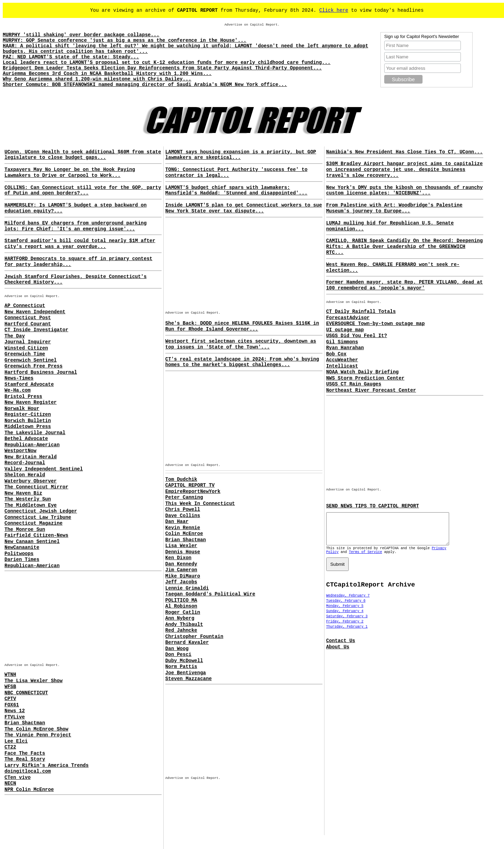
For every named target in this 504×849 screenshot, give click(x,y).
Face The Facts (25, 753)
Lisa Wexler (181, 546)
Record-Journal (25, 463)
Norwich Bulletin (28, 421)
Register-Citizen (28, 414)
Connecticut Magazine (33, 523)
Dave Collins (183, 516)
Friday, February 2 (345, 628)
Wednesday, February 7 (348, 602)
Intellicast (342, 366)
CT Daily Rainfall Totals (361, 312)
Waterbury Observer (31, 481)
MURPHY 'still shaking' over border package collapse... (81, 35)
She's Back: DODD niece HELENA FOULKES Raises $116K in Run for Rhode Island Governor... (242, 326)
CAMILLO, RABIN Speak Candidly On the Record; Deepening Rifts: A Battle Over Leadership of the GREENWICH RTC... (405, 247)
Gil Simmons (342, 342)
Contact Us (341, 647)
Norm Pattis (181, 667)
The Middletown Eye (31, 505)
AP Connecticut (25, 306)
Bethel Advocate (26, 439)
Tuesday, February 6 (346, 607)
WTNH (10, 675)
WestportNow (20, 451)
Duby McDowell (184, 661)
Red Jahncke (181, 630)
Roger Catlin (183, 612)
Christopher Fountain (194, 637)
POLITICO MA (181, 600)
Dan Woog (177, 649)
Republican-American (32, 445)
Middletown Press (28, 427)
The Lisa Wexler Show (33, 681)
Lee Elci (16, 741)
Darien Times (22, 560)
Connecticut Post (28, 318)
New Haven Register (31, 402)
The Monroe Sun (25, 530)
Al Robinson (181, 606)
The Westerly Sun (28, 499)
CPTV (10, 699)
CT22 (10, 747)
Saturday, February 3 (347, 623)
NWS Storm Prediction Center (365, 378)
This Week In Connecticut (200, 504)
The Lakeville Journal (35, 433)
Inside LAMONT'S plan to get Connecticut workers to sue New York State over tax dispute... (244, 208)
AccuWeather (342, 360)
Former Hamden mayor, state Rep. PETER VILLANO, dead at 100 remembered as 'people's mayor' (405, 285)
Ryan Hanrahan (345, 348)
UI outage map (345, 330)
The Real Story (25, 759)
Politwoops (19, 554)
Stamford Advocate (29, 384)
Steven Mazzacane (188, 679)
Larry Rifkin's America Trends (47, 765)
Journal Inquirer (28, 342)
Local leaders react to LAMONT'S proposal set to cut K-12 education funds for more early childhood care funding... (167, 63)
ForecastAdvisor (348, 318)
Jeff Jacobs (181, 582)
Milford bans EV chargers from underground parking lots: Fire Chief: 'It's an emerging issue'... (76, 226)
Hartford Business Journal (41, 372)
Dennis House (183, 552)
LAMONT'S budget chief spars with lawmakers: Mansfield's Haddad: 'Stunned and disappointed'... (236, 190)
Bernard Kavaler (187, 642)
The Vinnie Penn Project (38, 735)
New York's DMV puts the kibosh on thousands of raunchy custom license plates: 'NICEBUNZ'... (405, 190)
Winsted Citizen (26, 348)
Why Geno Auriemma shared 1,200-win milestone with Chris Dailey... (97, 79)
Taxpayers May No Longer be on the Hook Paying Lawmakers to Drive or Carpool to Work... (70, 173)
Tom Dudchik (181, 479)
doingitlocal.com (28, 771)
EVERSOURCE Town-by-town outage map (376, 324)
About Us (338, 653)
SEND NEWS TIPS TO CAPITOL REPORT (373, 506)
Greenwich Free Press (33, 366)
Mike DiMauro (183, 576)
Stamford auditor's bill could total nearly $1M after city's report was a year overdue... (80, 244)
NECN (10, 783)
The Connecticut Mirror (36, 487)
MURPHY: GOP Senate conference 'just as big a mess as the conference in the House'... (125, 40)
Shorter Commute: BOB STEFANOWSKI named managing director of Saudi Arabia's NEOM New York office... (145, 85)
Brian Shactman (25, 723)
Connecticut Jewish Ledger (41, 511)
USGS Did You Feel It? (357, 336)
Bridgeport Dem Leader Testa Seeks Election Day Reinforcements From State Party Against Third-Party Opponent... (162, 68)
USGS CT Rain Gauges (354, 384)
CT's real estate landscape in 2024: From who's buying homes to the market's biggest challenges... (242, 362)
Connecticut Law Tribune (38, 517)
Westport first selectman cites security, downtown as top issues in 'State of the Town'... (241, 344)
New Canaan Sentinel (32, 542)
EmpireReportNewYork (193, 492)
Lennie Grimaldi (187, 588)
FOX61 (12, 705)
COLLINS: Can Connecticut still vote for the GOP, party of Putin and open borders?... (83, 190)
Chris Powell (183, 509)
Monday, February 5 (345, 612)
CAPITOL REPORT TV (190, 485)
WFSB (10, 687)
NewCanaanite (22, 547)
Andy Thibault (184, 624)
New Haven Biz (23, 493)
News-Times (19, 378)
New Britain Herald (31, 457)
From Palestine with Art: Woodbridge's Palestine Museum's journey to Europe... (394, 208)
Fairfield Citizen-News (36, 535)
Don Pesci (178, 655)
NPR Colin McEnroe (29, 790)
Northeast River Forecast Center (371, 390)
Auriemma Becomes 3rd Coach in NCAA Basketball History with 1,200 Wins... (107, 74)
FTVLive (15, 717)
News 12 (15, 711)
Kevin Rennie (183, 528)
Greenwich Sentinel (31, 360)
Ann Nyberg (180, 618)
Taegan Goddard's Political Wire (210, 594)
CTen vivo (18, 778)
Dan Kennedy (181, 564)
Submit (337, 570)
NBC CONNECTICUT (26, 693)
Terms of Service (366, 558)
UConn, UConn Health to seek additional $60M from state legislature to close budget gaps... (83, 155)
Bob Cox (336, 354)
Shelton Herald (25, 475)
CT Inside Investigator (36, 330)
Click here (334, 10)
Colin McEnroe (184, 534)
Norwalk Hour (22, 409)
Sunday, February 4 (345, 617)
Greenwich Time (25, 354)
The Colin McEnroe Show (36, 729)
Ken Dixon (178, 558)
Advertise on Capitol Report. (252, 25)
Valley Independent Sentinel (44, 469)
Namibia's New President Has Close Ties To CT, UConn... (405, 152)
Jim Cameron (181, 570)
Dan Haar (177, 522)
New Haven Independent (35, 312)
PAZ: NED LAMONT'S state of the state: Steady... (71, 57)
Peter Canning (184, 497)
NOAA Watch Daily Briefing (362, 372)
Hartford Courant (28, 324)
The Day (15, 336)
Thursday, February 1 (347, 633)
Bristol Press (23, 397)
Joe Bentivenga (186, 673)
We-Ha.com (18, 390)
